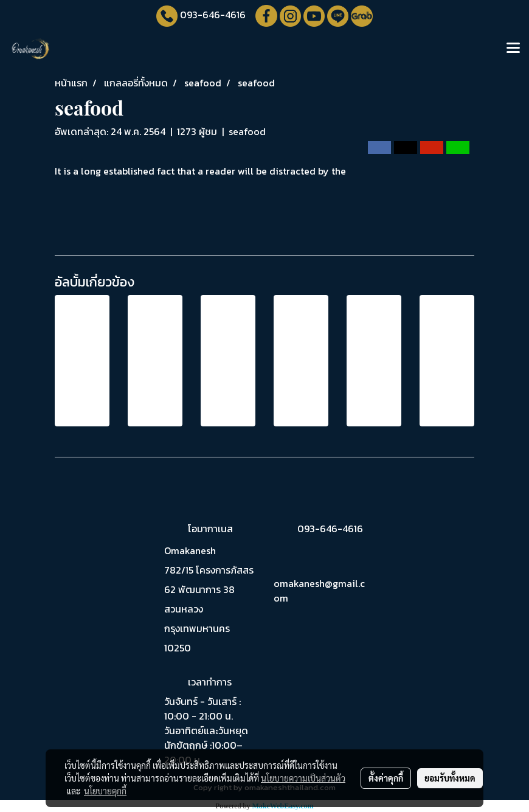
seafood (247, 131)
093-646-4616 (213, 15)
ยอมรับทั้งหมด (450, 778)
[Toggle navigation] (513, 49)
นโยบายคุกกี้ (105, 791)
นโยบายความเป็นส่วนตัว (303, 778)
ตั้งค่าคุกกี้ (386, 778)
